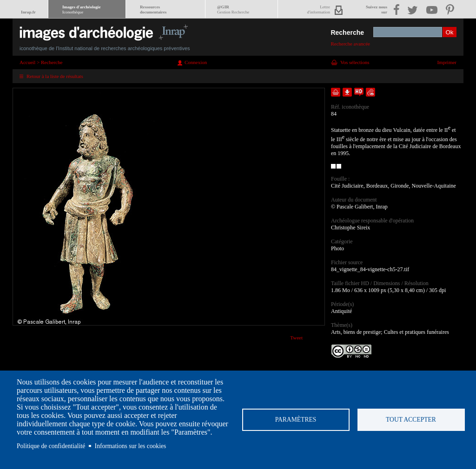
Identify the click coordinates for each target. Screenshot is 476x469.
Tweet (296, 338)
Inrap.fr (28, 12)
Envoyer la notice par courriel (370, 92)
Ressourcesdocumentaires (153, 10)
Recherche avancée (350, 44)
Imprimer (447, 62)
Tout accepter (411, 420)
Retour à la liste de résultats (55, 76)
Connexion (196, 62)
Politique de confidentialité (51, 446)
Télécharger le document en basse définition (347, 92)
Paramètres (296, 420)
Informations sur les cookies (131, 446)
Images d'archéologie (81, 10)
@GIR (233, 10)
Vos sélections (355, 62)
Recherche (347, 33)
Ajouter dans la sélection (336, 92)
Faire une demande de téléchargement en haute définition (359, 92)
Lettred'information (319, 10)
